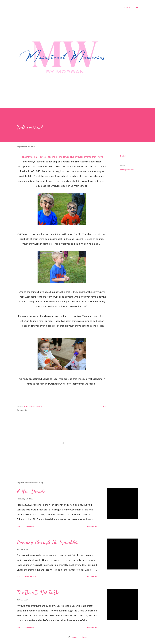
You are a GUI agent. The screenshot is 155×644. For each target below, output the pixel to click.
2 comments (31, 627)
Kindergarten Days (127, 170)
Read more (92, 526)
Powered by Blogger (77, 637)
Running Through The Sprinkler (47, 542)
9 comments (31, 577)
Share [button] (123, 156)
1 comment (30, 526)
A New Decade (31, 491)
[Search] (127, 7)
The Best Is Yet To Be (38, 592)
